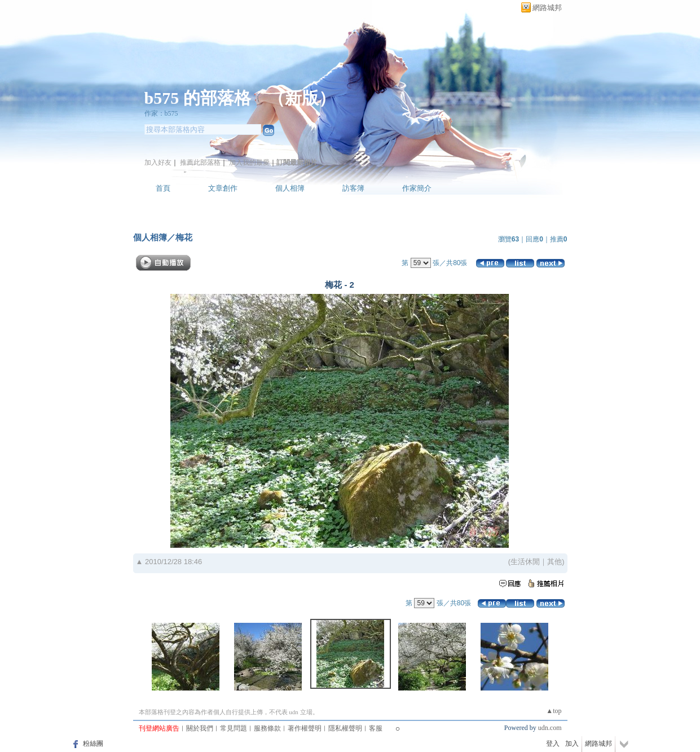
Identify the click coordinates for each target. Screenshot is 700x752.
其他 (554, 562)
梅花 (184, 237)
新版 (302, 98)
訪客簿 (353, 188)
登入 (553, 744)
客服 (376, 728)
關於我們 (200, 728)
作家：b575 (161, 113)
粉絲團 (93, 744)
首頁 (163, 188)
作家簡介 (417, 188)
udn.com (550, 728)
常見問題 (234, 728)
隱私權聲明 (345, 728)
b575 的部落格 (198, 98)
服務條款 (267, 728)
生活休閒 (525, 562)
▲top (554, 711)
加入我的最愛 (249, 162)
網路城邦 (547, 8)
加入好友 (158, 162)
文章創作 (223, 188)
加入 (572, 744)
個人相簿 (290, 188)
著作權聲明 (305, 728)
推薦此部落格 (200, 162)
